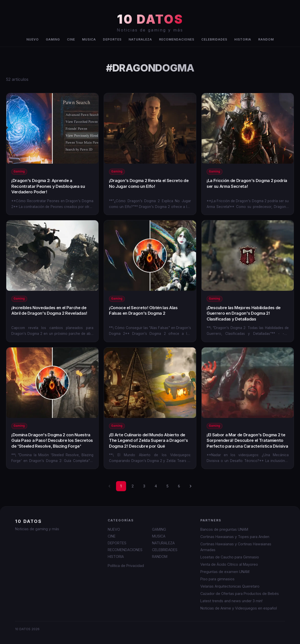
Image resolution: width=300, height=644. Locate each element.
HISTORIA (243, 39)
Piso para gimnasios (217, 579)
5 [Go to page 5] (167, 486)
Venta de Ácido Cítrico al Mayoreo (229, 564)
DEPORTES (112, 39)
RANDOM (266, 39)
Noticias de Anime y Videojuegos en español (239, 608)
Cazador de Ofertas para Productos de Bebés (240, 594)
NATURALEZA (140, 39)
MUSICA (89, 39)
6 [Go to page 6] (179, 486)
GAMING (53, 39)
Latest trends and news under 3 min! (231, 601)
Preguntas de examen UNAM (225, 572)
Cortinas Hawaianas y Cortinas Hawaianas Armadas (236, 547)
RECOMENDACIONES (177, 39)
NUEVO (33, 39)
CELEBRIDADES (214, 39)
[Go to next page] (191, 486)
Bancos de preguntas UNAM (224, 529)
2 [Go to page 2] (133, 486)
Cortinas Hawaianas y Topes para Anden (235, 537)
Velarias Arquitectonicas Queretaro (230, 586)
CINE (71, 39)
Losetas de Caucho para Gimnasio (230, 557)
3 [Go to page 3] (144, 486)
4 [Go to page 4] (156, 486)
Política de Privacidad (126, 566)
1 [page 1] (121, 486)
